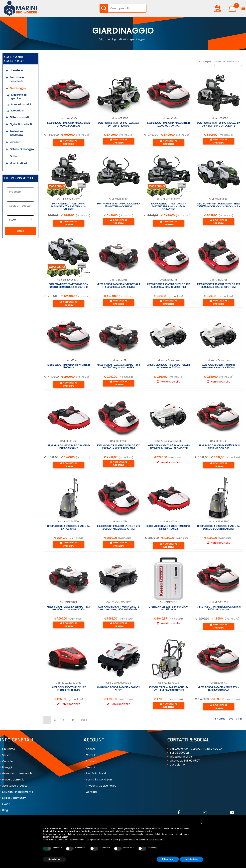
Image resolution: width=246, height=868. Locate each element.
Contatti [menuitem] (90, 792)
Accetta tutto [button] (191, 859)
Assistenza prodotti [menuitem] (14, 786)
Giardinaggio (18, 88)
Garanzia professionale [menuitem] (16, 773)
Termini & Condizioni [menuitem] (98, 780)
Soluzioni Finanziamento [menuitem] (17, 792)
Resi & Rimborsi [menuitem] (95, 773)
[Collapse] (7, 88)
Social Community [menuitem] (13, 798)
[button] (104, 8)
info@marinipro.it (181, 757)
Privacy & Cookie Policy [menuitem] (100, 786)
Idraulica (15, 142)
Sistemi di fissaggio (22, 149)
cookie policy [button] (146, 831)
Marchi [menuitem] (89, 767)
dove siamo (177, 765)
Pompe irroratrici (21, 104)
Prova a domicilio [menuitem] (12, 780)
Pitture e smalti (19, 117)
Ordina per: (205, 61)
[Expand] (7, 71)
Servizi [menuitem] (5, 755)
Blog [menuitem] (4, 810)
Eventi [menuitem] (5, 804)
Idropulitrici (18, 111)
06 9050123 (182, 753)
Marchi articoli (18, 163)
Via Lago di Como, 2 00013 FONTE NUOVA (196, 749)
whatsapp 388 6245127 (185, 761)
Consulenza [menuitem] (9, 761)
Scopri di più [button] (55, 859)
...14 (72, 720)
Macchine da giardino (19, 97)
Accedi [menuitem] (89, 749)
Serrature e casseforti (17, 79)
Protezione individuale (17, 133)
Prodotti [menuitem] (90, 761)
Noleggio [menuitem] (7, 767)
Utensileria (16, 70)
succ (84, 720)
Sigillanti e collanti (21, 124)
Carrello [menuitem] (90, 755)
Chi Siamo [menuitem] (7, 749)
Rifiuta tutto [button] (168, 859)
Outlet (14, 156)
